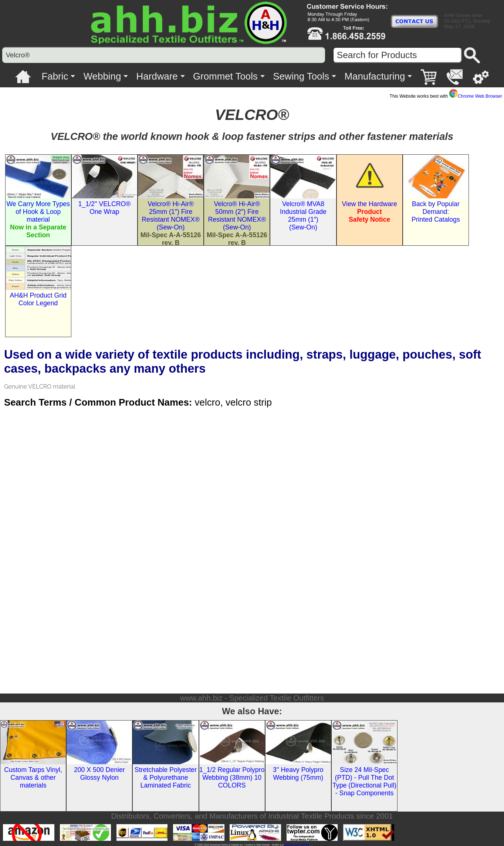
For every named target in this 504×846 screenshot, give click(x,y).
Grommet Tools (225, 76)
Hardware (157, 76)
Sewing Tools (301, 76)
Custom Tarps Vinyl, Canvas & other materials (33, 778)
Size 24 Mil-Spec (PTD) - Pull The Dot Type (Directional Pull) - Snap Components (364, 781)
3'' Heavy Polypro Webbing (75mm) (298, 774)
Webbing (102, 76)
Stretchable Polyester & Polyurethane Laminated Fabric (166, 778)
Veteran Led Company (297, 845)
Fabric (55, 76)
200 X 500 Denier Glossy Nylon (99, 774)
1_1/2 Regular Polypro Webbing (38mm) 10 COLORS (232, 778)
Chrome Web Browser (476, 96)
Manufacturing (375, 76)
